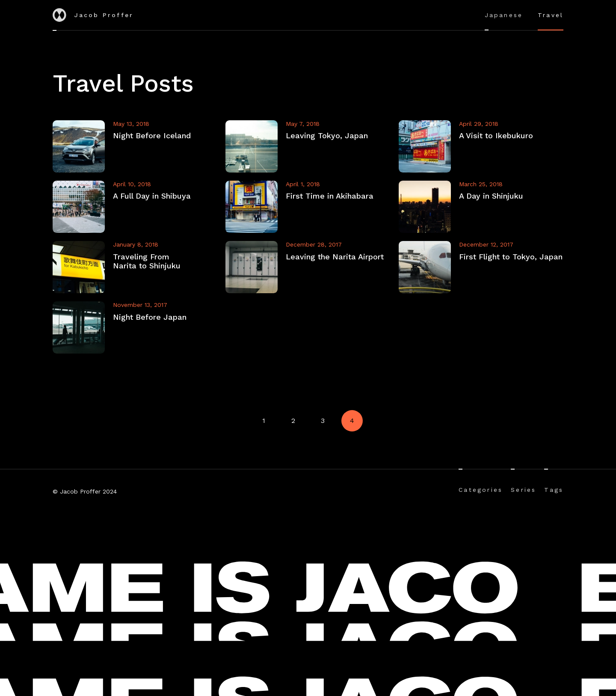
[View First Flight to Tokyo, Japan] (481, 267)
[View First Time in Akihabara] (308, 207)
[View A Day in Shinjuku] (481, 207)
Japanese (504, 15)
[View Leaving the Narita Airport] (308, 267)
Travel (551, 15)
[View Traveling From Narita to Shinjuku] (135, 267)
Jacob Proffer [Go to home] (93, 15)
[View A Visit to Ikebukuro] (481, 146)
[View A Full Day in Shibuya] (135, 207)
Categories (481, 490)
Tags (554, 490)
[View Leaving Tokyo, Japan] (308, 146)
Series (523, 490)
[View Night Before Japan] (135, 327)
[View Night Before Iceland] (135, 146)
